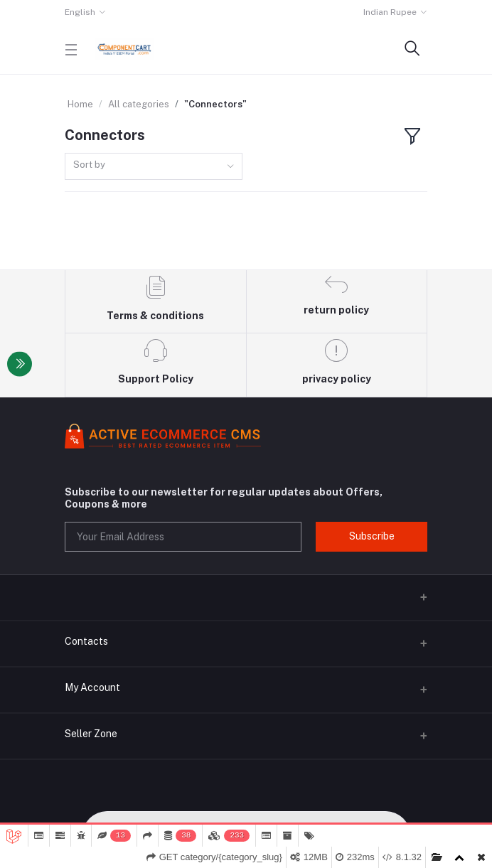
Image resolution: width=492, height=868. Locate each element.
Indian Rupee (390, 12)
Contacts (86, 641)
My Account (92, 687)
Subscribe (372, 536)
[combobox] (154, 167)
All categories (139, 104)
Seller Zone (91, 734)
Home (80, 104)
